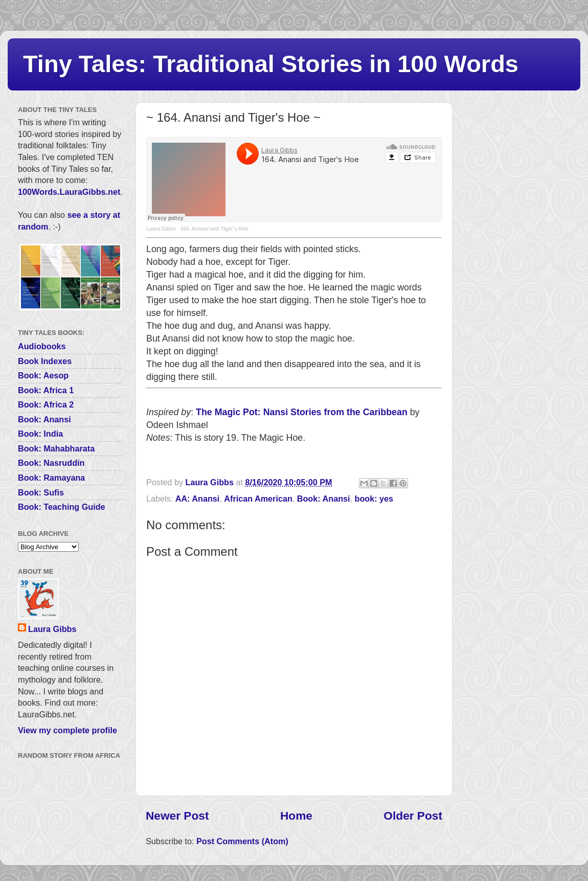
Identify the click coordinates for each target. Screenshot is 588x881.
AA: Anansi (198, 499)
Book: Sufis (41, 492)
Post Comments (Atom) (242, 841)
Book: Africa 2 (46, 404)
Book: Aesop (43, 375)
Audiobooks (42, 346)
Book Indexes (45, 361)
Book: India (40, 434)
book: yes (374, 499)
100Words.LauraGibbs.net (69, 192)
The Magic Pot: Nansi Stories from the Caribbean (302, 412)
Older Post (413, 816)
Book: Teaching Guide (62, 507)
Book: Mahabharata (56, 448)
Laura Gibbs (161, 229)
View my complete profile (67, 730)
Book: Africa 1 (46, 390)
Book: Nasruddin (51, 463)
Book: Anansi (324, 499)
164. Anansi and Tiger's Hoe (214, 229)
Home (296, 816)
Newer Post (177, 816)
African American (258, 499)
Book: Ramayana (51, 478)
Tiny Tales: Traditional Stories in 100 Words (271, 64)
